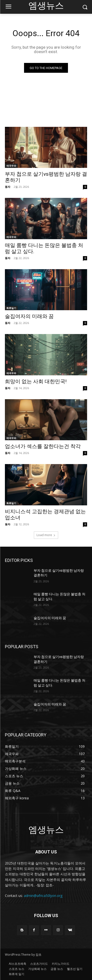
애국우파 (11, 166)
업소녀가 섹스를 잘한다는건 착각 (43, 446)
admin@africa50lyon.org (43, 896)
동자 (8, 187)
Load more (46, 535)
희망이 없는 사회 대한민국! (36, 381)
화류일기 (11, 308)
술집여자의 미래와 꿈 (29, 316)
